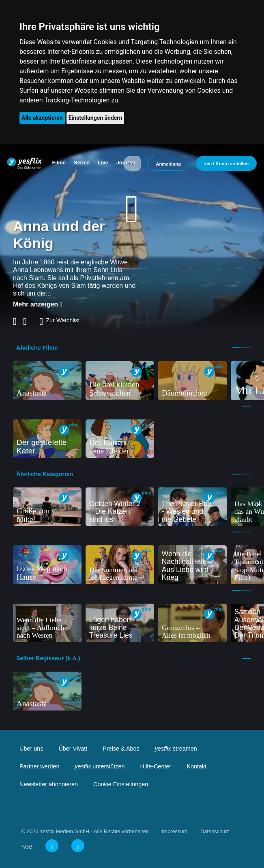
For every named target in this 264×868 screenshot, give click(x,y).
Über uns (31, 749)
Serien (82, 163)
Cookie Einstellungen (121, 784)
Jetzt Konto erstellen (226, 164)
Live (103, 163)
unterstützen (100, 766)
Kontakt (196, 766)
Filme (59, 163)
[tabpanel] (47, 380)
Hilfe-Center (156, 766)
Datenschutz (215, 831)
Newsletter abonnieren (49, 784)
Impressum (175, 831)
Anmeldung (168, 164)
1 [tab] (237, 348)
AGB (27, 847)
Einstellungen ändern (96, 118)
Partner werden (39, 766)
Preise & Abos (121, 749)
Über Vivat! (73, 749)
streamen (176, 749)
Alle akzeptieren (42, 118)
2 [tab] (247, 348)
